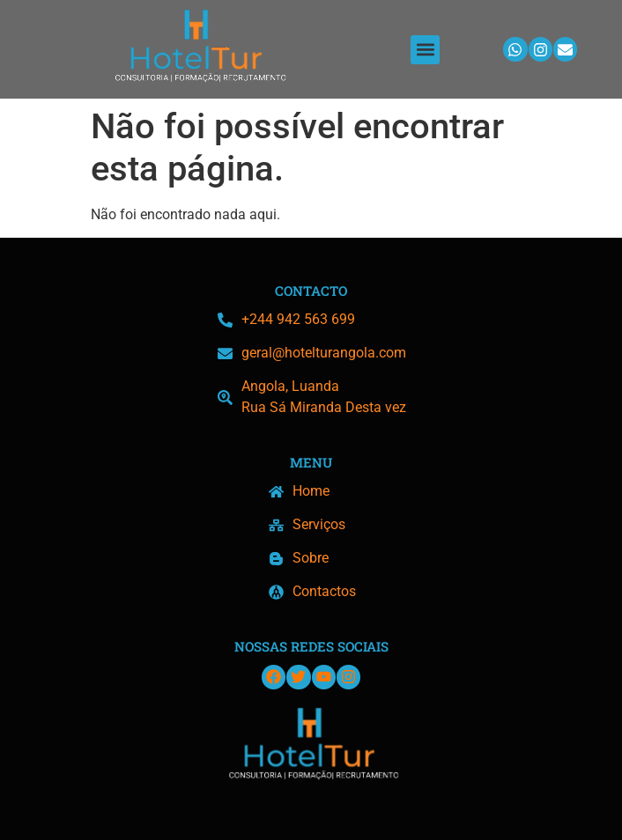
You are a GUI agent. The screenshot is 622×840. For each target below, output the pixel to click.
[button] (425, 50)
